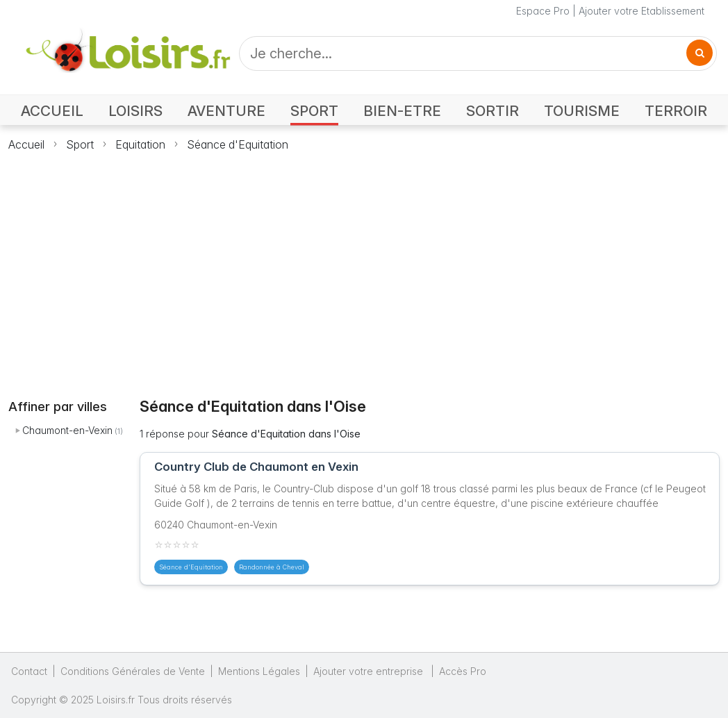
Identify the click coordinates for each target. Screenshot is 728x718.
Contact (29, 671)
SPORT (314, 111)
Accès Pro (463, 671)
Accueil (26, 144)
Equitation (140, 144)
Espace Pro (543, 11)
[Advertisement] (364, 267)
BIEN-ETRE (402, 111)
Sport (80, 144)
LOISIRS (135, 111)
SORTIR (493, 111)
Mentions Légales (259, 671)
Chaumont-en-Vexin (67, 430)
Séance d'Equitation (238, 144)
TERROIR (676, 111)
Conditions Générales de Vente (133, 671)
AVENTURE (226, 111)
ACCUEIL (52, 111)
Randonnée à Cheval (272, 567)
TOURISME (582, 111)
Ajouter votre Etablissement (642, 11)
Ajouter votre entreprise (370, 671)
